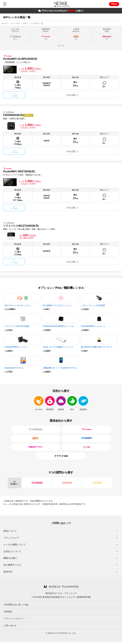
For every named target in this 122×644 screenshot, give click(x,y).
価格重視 (46, 30)
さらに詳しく (73, 95)
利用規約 (8, 612)
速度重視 (107, 30)
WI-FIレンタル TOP (11, 23)
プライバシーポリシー (14, 619)
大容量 (76, 30)
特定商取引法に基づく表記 (16, 605)
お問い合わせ (10, 626)
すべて (61, 46)
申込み (114, 4)
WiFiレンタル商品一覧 (33, 23)
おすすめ (15, 30)
